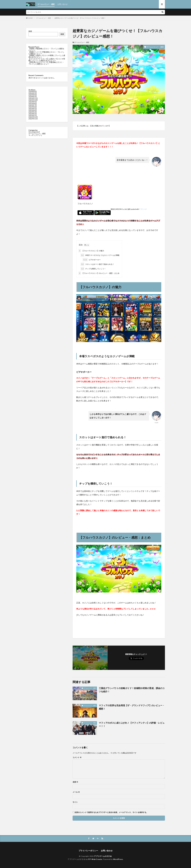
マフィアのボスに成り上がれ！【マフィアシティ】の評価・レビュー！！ (132, 724)
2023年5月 (33, 108)
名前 (75, 782)
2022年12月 (33, 117)
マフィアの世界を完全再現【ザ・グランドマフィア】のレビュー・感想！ (132, 707)
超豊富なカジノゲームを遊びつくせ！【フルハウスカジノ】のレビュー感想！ (80, 18)
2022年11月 (33, 119)
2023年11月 (33, 98)
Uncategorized (34, 132)
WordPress (118, 859)
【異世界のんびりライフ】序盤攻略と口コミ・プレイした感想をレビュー (46, 63)
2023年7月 (33, 105)
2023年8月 (33, 103)
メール (76, 792)
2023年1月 (33, 115)
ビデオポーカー (92, 260)
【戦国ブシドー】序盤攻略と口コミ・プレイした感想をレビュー (46, 53)
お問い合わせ (62, 4)
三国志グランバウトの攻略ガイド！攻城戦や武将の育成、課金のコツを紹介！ (132, 690)
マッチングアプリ (35, 135)
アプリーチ (143, 209)
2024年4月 (33, 95)
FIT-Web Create (95, 859)
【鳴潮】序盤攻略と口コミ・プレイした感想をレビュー (46, 49)
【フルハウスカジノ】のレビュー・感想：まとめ (99, 273)
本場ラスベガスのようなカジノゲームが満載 (100, 255)
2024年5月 (33, 93)
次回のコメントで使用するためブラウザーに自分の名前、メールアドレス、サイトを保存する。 (111, 812)
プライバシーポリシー (88, 851)
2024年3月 (33, 97)
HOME (30, 18)
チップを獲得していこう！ (93, 269)
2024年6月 (33, 91)
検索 (30, 31)
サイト (75, 802)
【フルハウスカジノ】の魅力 (91, 251)
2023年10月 (33, 100)
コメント (77, 757)
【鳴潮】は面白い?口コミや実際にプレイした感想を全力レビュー (47, 56)
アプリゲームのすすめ (103, 856)
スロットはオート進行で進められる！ (97, 264)
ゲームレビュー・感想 (46, 4)
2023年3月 (33, 112)
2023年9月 (33, 102)
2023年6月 (33, 107)
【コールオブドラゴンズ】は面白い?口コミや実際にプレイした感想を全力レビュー (47, 60)
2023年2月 (33, 114)
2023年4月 (33, 110)
